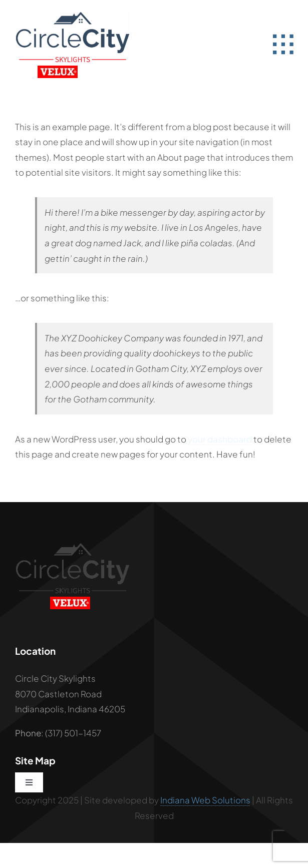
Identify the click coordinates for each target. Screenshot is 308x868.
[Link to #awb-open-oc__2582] (283, 45)
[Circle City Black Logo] (73, 546)
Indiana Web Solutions (205, 800)
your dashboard (220, 439)
